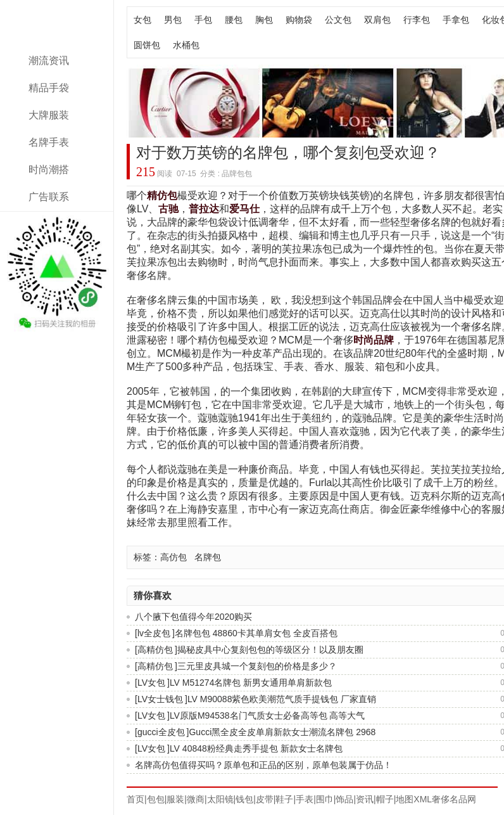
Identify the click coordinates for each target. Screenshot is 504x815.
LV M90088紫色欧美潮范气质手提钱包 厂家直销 (282, 699)
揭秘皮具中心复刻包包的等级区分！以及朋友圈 (270, 650)
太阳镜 (220, 799)
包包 (156, 799)
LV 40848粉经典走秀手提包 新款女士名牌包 (256, 748)
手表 (305, 799)
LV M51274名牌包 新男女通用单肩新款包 (251, 683)
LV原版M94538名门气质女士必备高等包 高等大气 (268, 716)
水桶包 (186, 45)
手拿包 (456, 20)
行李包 (417, 20)
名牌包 (208, 557)
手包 (203, 20)
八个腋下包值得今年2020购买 (193, 617)
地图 (405, 799)
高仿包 (173, 557)
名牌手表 (49, 142)
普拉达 (204, 209)
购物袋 (299, 20)
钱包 (244, 799)
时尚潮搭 (49, 170)
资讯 (365, 799)
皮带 (265, 799)
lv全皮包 (154, 633)
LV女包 (151, 683)
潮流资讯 (49, 61)
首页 (135, 799)
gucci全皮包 (161, 732)
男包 (173, 20)
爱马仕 (244, 209)
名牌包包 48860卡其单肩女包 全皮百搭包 (256, 633)
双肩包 (377, 20)
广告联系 (49, 197)
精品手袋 (49, 88)
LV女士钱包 (160, 699)
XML (423, 799)
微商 (196, 799)
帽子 (385, 799)
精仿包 (162, 196)
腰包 (234, 20)
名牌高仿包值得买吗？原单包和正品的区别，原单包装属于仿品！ (263, 765)
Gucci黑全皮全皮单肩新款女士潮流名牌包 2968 (282, 732)
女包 (142, 20)
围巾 (325, 799)
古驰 (168, 209)
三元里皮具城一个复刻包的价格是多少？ (257, 666)
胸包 (264, 20)
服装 (175, 799)
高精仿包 (155, 650)
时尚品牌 (374, 340)
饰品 (344, 799)
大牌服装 (49, 115)
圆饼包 (147, 45)
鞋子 (284, 799)
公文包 (338, 20)
